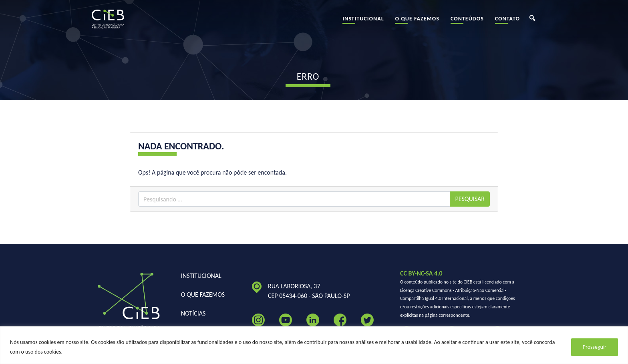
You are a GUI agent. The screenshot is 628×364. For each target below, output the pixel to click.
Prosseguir (595, 347)
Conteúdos (467, 22)
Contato (507, 22)
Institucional (363, 22)
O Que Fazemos (417, 22)
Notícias (193, 313)
